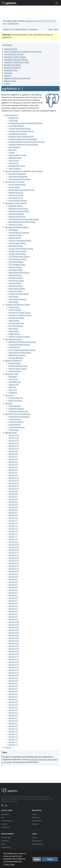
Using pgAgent (15, 406)
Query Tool (13, 379)
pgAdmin (9, 3)
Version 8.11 (14, 486)
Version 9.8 (13, 454)
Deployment (14, 118)
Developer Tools (11, 70)
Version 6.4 (13, 587)
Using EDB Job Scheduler (19, 233)
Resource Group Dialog (18, 209)
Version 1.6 (13, 729)
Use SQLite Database (17, 174)
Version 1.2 (13, 739)
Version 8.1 (13, 513)
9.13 (38, 21)
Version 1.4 (13, 734)
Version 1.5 (13, 731)
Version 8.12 (14, 483)
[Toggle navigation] (57, 3)
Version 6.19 (14, 547)
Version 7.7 (13, 521)
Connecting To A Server (14, 54)
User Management (16, 126)
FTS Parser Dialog (16, 262)
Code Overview (15, 419)
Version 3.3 (13, 713)
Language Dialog (16, 270)
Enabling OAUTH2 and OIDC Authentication (27, 142)
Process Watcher (15, 398)
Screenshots (6, 827)
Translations (14, 430)
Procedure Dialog (16, 278)
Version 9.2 (13, 470)
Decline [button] (37, 859)
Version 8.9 (13, 491)
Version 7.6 (13, 523)
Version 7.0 (13, 539)
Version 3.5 (13, 707)
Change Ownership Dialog (20, 128)
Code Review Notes (17, 427)
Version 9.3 (13, 467)
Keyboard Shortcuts (17, 166)
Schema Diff (14, 385)
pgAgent (8, 76)
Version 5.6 (13, 603)
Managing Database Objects (16, 60)
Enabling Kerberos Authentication (23, 139)
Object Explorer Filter (17, 155)
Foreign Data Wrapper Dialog (21, 249)
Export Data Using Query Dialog (22, 350)
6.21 (5, 23)
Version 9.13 (14, 441)
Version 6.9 (13, 574)
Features (35, 824)
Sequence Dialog (16, 286)
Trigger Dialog (14, 334)
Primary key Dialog (16, 323)
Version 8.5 (13, 502)
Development (13, 23)
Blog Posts (36, 817)
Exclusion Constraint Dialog (20, 315)
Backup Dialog (15, 363)
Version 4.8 (13, 681)
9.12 (43, 21)
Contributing (6, 838)
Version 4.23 (14, 641)
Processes (8, 73)
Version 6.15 (14, 558)
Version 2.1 (13, 723)
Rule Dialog (13, 329)
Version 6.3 (13, 590)
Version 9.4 (13, 465)
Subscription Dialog (17, 289)
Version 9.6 (13, 459)
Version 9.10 (14, 449)
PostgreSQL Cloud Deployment (21, 190)
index (56, 29)
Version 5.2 (13, 614)
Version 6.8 (13, 577)
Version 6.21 (14, 542)
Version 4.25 (14, 635)
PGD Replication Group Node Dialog (24, 219)
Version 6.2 (13, 593)
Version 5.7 (13, 601)
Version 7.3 (13, 531)
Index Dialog (14, 321)
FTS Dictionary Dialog (17, 259)
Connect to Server (16, 195)
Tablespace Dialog (16, 214)
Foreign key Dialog (16, 318)
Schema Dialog (15, 283)
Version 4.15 (14, 662)
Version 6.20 (14, 545)
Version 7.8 (13, 518)
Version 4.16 (14, 659)
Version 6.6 (13, 582)
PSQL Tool (13, 390)
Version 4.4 (13, 691)
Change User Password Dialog (21, 131)
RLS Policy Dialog (16, 326)
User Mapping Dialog (17, 299)
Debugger (13, 377)
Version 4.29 (14, 625)
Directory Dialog (15, 225)
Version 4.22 (14, 643)
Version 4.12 (14, 670)
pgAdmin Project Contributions (17, 78)
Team (3, 844)
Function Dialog (15, 267)
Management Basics (13, 65)
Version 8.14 (14, 478)
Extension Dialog (16, 246)
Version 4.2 (13, 697)
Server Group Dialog (17, 185)
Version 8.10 (14, 489)
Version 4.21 (14, 646)
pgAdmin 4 (34, 29)
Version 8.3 (13, 507)
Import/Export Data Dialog (20, 353)
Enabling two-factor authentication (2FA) (25, 123)
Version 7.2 (13, 534)
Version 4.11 (14, 673)
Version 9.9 (13, 451)
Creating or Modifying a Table (17, 62)
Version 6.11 (14, 569)
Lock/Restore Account (18, 134)
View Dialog (13, 302)
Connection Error (16, 198)
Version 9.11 (14, 446)
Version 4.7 (13, 683)
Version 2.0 (13, 726)
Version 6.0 (13, 598)
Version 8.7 (13, 497)
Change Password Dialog (19, 345)
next (50, 29)
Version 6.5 (13, 585)
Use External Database (18, 177)
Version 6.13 (14, 563)
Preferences (13, 163)
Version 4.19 (14, 651)
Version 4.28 (14, 627)
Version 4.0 (13, 702)
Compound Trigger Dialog (19, 313)
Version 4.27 (14, 630)
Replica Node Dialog (17, 217)
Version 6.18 (14, 550)
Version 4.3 (13, 694)
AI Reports (13, 393)
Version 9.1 (13, 473)
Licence (7, 84)
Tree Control (14, 161)
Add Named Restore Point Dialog (22, 342)
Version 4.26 (14, 633)
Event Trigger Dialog (17, 243)
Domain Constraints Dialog (20, 241)
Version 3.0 (13, 721)
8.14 (48, 21)
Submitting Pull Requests (19, 417)
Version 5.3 (13, 611)
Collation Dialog (15, 235)
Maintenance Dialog (17, 355)
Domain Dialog (15, 238)
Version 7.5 (13, 526)
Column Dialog (15, 310)
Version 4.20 (14, 649)
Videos (34, 814)
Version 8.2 (13, 510)
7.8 (53, 21)
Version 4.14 (14, 665)
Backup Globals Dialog (18, 366)
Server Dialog (14, 187)
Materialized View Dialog (19, 273)
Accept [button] (50, 859)
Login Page (13, 120)
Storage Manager (16, 358)
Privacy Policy (37, 841)
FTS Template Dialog (17, 265)
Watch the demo (15, 401)
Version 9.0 (13, 475)
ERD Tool (12, 387)
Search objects (15, 169)
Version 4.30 (14, 622)
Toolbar (12, 153)
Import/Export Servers (18, 201)
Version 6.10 (14, 571)
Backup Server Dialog (17, 369)
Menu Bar (13, 150)
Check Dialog (14, 307)
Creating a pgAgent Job (18, 411)
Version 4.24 (14, 638)
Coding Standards (16, 422)
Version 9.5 (13, 462)
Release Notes (10, 81)
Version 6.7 (13, 579)
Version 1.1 (13, 742)
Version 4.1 (13, 699)
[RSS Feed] (6, 805)
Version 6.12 (14, 566)
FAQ (3, 817)
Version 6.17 (14, 553)
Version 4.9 (13, 678)
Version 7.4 (13, 529)
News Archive (37, 821)
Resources (5, 841)
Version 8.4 (13, 505)
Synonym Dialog (15, 291)
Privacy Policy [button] (9, 864)
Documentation (7, 821)
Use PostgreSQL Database (19, 179)
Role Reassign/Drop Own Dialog (22, 222)
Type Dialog (13, 297)
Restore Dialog (15, 371)
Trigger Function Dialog (18, 294)
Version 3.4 (13, 710)
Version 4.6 (13, 686)
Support (4, 824)
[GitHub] (2, 805)
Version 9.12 (14, 443)
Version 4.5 (13, 689)
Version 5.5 (13, 606)
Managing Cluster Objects (15, 57)
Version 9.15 (14, 435)
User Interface (14, 147)
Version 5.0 (13, 619)
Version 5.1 (13, 617)
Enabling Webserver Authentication (23, 144)
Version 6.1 (13, 595)
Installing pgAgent (16, 409)
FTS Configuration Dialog (19, 257)
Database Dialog (15, 206)
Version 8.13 (14, 481)
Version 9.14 (14, 438)
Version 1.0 (13, 745)
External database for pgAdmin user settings (23, 52)
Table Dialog (14, 331)
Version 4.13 (14, 667)
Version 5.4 (13, 609)
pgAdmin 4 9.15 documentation (15, 29)
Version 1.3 (13, 737)
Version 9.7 (13, 457)
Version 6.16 (14, 555)
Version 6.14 (14, 561)
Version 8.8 (13, 494)
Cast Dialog (13, 230)
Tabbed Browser (15, 158)
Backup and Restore (13, 68)
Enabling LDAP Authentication (21, 136)
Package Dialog (15, 275)
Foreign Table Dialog (17, 254)
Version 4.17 (14, 657)
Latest (28, 21)
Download (5, 814)
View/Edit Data (15, 382)
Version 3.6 (13, 705)
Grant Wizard (14, 347)
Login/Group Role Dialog (19, 211)
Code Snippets (15, 425)
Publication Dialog (16, 281)
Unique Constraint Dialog (19, 337)
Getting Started (11, 49)
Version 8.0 (13, 515)
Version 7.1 (13, 537)
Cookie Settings (38, 844)
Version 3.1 (13, 718)
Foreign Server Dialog (18, 251)
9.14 (33, 21)
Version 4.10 (14, 675)
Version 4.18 (14, 654)
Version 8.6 (13, 499)
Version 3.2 (13, 715)
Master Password (16, 193)
